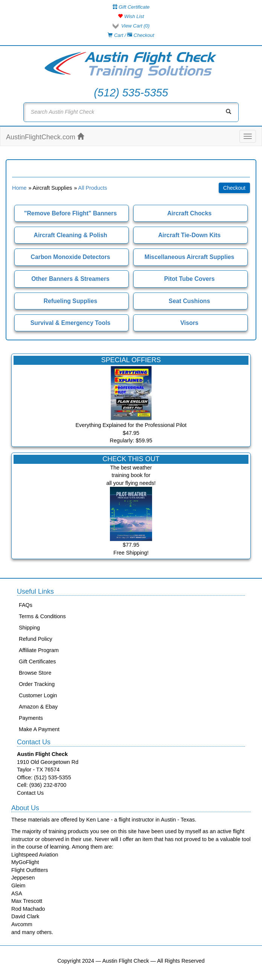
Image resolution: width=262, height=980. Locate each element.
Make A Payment (39, 729)
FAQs (26, 605)
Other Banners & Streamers (70, 279)
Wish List (131, 16)
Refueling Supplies (70, 301)
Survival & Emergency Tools (71, 323)
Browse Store (35, 673)
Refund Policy (36, 639)
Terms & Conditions (42, 616)
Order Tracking (37, 684)
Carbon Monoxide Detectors (71, 257)
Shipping (29, 628)
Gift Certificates (37, 661)
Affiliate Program (39, 650)
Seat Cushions (189, 301)
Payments (31, 718)
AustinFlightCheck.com (45, 137)
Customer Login (38, 695)
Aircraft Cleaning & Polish (70, 235)
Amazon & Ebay (38, 707)
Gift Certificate (131, 7)
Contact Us (30, 793)
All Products (93, 188)
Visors (189, 323)
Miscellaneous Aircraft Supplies (190, 257)
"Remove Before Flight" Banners (70, 213)
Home (19, 188)
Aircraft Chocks (189, 213)
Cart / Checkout (131, 35)
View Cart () (135, 26)
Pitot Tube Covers (189, 279)
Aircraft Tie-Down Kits (189, 235)
